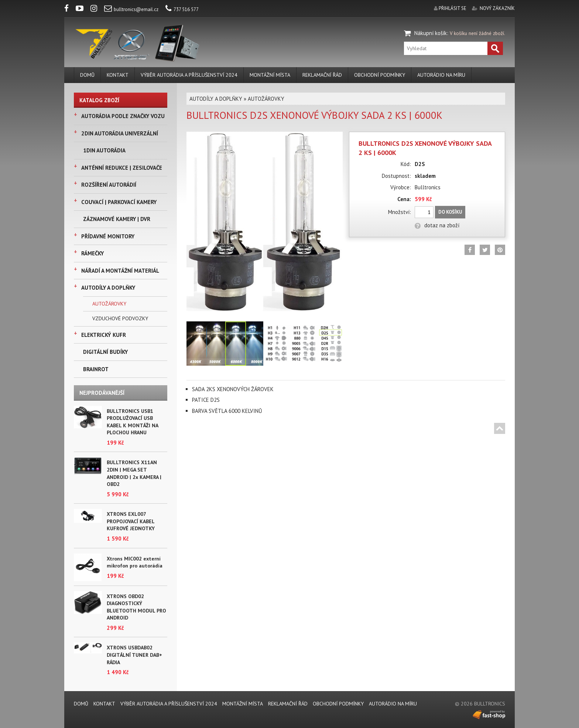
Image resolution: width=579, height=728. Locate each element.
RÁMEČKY (92, 253)
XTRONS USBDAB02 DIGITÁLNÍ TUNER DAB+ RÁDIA (134, 655)
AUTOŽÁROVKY (109, 304)
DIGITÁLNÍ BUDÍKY (105, 352)
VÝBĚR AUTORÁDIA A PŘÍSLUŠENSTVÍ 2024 (189, 75)
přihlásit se (453, 8)
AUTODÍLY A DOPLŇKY (108, 288)
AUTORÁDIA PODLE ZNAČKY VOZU (123, 116)
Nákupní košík (431, 33)
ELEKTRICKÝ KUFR (104, 335)
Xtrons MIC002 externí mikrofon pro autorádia (135, 562)
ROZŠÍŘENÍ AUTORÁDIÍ (109, 185)
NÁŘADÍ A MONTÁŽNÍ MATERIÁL (120, 271)
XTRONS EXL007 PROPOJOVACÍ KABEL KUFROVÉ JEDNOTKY (131, 521)
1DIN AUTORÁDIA (104, 150)
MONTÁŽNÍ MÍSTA (270, 75)
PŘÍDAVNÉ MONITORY (108, 236)
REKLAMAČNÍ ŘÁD (322, 75)
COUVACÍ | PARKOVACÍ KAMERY (119, 202)
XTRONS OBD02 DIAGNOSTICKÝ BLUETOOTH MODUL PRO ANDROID (136, 607)
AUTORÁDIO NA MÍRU (441, 75)
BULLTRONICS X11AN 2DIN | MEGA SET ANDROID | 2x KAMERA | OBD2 (134, 473)
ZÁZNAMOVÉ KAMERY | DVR (117, 219)
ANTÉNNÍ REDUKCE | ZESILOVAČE (122, 168)
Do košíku (450, 212)
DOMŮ (87, 75)
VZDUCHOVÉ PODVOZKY (120, 318)
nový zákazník (497, 8)
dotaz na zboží (437, 225)
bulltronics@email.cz (131, 9)
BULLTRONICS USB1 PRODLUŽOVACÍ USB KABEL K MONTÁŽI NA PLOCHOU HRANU (132, 422)
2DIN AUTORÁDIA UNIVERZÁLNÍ (120, 133)
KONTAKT (118, 75)
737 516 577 (182, 9)
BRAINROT (96, 369)
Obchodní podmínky (380, 75)
